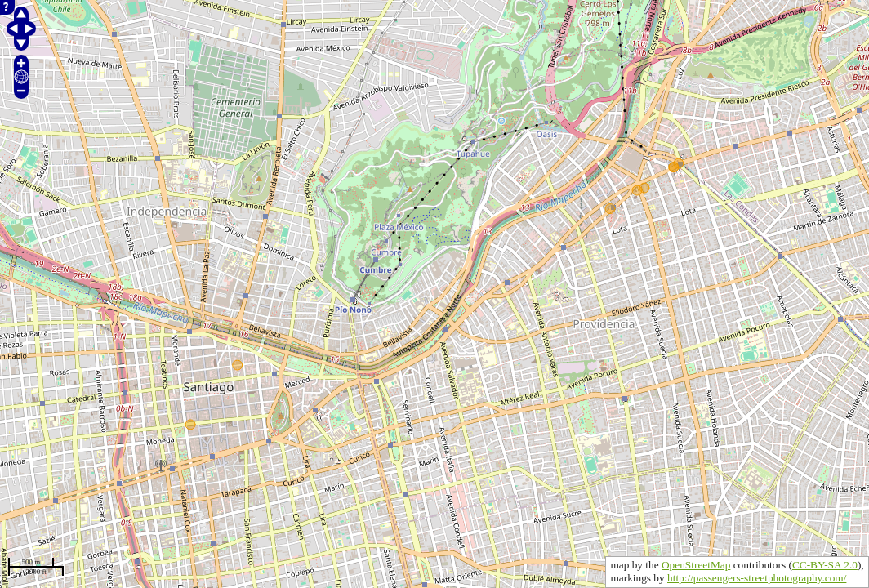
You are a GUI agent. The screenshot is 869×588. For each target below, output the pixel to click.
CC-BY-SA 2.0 (825, 565)
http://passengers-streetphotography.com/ (757, 578)
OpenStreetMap (696, 565)
